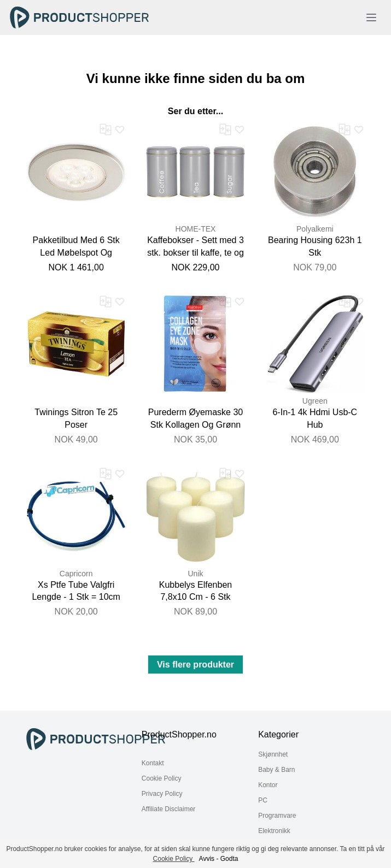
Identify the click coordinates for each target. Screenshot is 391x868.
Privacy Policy (162, 794)
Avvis (207, 859)
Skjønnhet (273, 754)
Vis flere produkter (196, 665)
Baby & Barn (276, 770)
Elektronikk (274, 831)
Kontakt (153, 763)
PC (263, 800)
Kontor (268, 785)
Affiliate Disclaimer (168, 809)
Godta (229, 859)
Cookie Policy (162, 778)
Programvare (277, 816)
